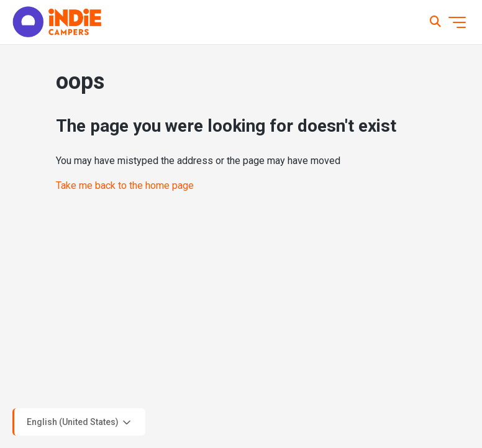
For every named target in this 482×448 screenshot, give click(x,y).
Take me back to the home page (125, 185)
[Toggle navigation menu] (457, 22)
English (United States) (80, 423)
